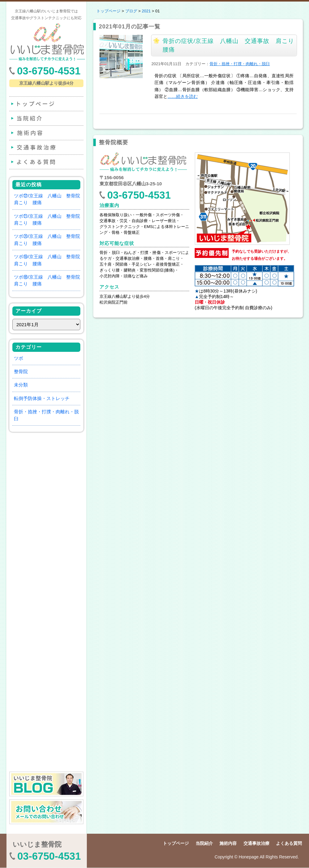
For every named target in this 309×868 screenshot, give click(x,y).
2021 (146, 11)
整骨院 (21, 371)
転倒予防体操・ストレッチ (42, 398)
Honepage (249, 857)
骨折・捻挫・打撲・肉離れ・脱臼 (240, 64)
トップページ (46, 104)
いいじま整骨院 (37, 844)
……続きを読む (183, 96)
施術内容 (46, 133)
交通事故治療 (46, 147)
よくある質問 (46, 162)
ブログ (131, 11)
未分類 (21, 385)
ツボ (19, 358)
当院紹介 (46, 118)
